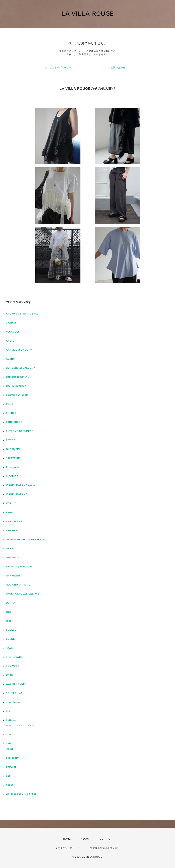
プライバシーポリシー (68, 848)
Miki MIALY (13, 558)
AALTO (10, 341)
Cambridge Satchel (18, 377)
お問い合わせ (118, 68)
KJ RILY (11, 503)
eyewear (11, 767)
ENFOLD (11, 413)
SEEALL (11, 630)
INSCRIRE (12, 476)
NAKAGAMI (13, 576)
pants (19, 726)
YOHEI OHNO (14, 693)
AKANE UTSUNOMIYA (19, 350)
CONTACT (106, 839)
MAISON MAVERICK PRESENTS (25, 540)
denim (30, 726)
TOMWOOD (13, 666)
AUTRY (10, 359)
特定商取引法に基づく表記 (105, 848)
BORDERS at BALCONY (21, 368)
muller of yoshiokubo (19, 567)
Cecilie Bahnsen (16, 386)
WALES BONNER (16, 684)
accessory (12, 758)
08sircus (11, 323)
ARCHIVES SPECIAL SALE (22, 314)
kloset (10, 512)
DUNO (10, 404)
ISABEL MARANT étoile (20, 485)
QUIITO (10, 603)
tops (9, 711)
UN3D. (10, 675)
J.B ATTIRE (13, 458)
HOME (67, 839)
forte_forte (13, 467)
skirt (9, 726)
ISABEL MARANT (17, 494)
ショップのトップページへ (57, 68)
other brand (13, 702)
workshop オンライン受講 (21, 794)
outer (9, 744)
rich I (9, 612)
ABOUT (85, 839)
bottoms (11, 720)
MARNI (10, 549)
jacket (9, 749)
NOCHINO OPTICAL (18, 585)
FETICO (11, 440)
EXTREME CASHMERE (20, 431)
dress (9, 735)
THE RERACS (14, 657)
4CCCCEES (13, 332)
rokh (9, 621)
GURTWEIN (13, 449)
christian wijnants (17, 395)
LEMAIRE (12, 531)
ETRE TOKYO (14, 422)
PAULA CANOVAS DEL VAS (23, 594)
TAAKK (10, 648)
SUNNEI (11, 639)
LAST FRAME (14, 522)
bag (8, 776)
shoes (10, 785)
